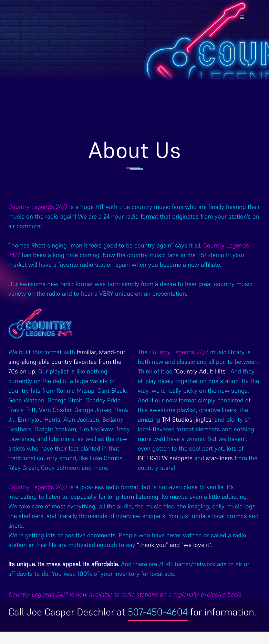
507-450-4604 (158, 612)
